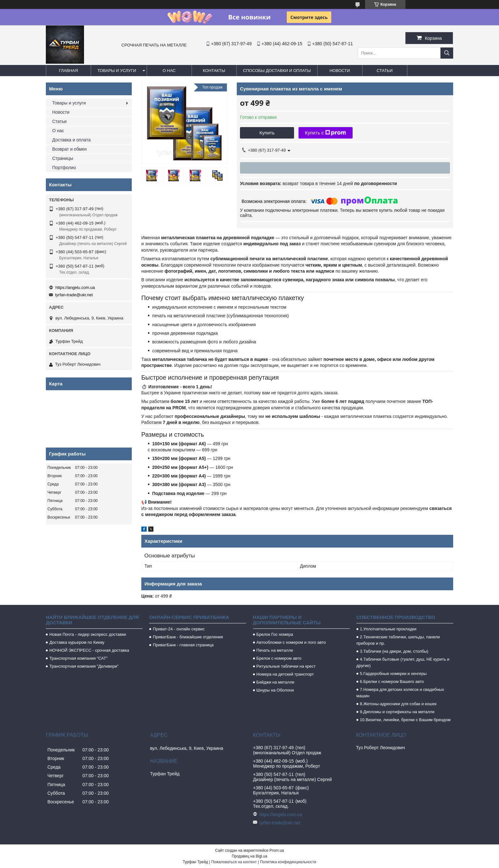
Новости (340, 71)
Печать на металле (275, 650)
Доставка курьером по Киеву (77, 642)
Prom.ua (277, 850)
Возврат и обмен (70, 149)
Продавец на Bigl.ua (250, 856)
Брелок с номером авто (279, 658)
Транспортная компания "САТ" (78, 658)
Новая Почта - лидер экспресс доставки (88, 634)
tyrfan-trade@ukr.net (74, 295)
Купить (267, 133)
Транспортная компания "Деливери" (84, 666)
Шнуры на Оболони (275, 690)
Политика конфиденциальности (288, 862)
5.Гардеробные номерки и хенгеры (393, 674)
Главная (68, 71)
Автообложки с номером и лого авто (291, 642)
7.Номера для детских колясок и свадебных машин (400, 693)
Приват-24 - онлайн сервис (179, 629)
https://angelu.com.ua (75, 287)
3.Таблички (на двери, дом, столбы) (394, 651)
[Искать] (447, 53)
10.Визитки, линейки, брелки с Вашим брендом (405, 720)
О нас (169, 71)
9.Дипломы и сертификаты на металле (397, 712)
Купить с (325, 133)
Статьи (385, 71)
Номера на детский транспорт (285, 674)
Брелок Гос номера (275, 634)
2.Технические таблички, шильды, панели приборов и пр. (398, 640)
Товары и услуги (117, 71)
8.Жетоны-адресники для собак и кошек (398, 704)
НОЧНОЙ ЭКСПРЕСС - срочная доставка (89, 650)
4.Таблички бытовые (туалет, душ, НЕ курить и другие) (403, 662)
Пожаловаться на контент (234, 862)
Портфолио (64, 168)
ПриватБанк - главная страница (183, 645)
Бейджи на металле (275, 682)
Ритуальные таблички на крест (286, 666)
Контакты (214, 71)
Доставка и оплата (71, 140)
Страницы (63, 158)
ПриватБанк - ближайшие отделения (188, 637)
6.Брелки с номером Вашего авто (392, 681)
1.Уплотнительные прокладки (388, 629)
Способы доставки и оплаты (277, 71)
